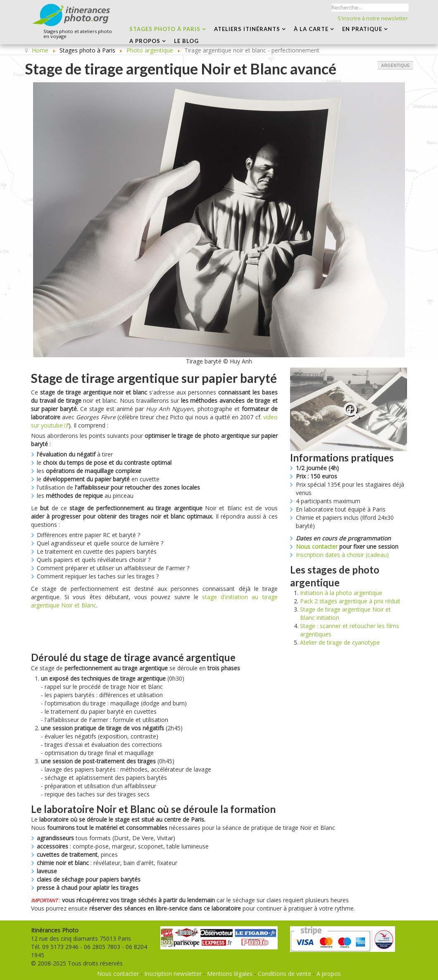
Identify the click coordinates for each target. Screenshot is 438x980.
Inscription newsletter (173, 974)
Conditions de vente (284, 974)
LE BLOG (186, 41)
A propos (329, 974)
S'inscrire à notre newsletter (373, 18)
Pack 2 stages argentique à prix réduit (350, 601)
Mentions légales (230, 974)
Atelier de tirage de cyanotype (340, 642)
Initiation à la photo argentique (341, 593)
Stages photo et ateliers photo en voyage (78, 34)
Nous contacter (317, 546)
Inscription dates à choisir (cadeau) (342, 555)
